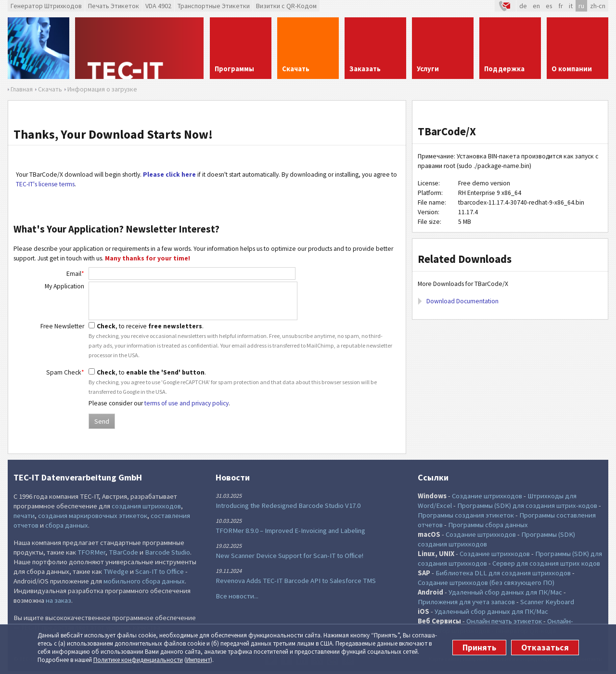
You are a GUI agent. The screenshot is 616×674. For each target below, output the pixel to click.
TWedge (116, 571)
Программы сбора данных (488, 525)
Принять (479, 648)
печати (24, 516)
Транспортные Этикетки (214, 6)
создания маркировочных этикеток (93, 516)
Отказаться (545, 648)
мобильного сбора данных (144, 581)
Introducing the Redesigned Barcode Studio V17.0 (288, 505)
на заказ (58, 600)
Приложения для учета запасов (466, 602)
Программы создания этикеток (466, 515)
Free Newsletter (62, 326)
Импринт (198, 660)
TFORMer (91, 552)
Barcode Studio (167, 552)
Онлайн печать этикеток (504, 621)
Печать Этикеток (114, 6)
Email (75, 274)
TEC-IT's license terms (45, 184)
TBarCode (123, 552)
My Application (64, 286)
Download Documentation (462, 301)
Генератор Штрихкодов (46, 6)
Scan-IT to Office (160, 571)
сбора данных (67, 525)
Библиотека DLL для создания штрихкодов (503, 573)
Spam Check (65, 372)
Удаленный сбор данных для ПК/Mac (505, 592)
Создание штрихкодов (487, 496)
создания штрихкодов (146, 506)
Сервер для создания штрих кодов (546, 563)
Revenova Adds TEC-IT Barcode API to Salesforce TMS (296, 581)
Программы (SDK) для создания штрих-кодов (527, 505)
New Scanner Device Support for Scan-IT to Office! (289, 556)
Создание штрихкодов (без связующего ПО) (486, 583)
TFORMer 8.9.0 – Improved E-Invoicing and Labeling (290, 531)
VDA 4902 (158, 6)
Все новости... (237, 596)
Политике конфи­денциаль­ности (138, 660)
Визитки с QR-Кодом (286, 6)
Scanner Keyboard (547, 602)
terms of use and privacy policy (186, 403)
